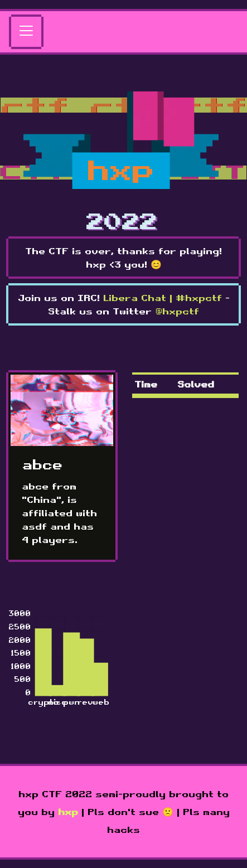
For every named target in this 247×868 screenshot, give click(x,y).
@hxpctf (177, 311)
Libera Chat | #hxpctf (163, 298)
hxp (68, 812)
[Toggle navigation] (26, 32)
